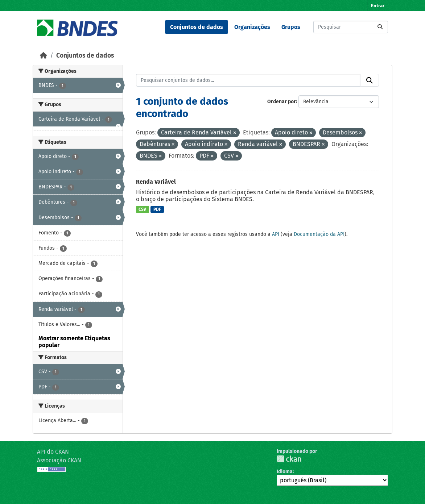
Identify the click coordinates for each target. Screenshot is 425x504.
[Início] (44, 56)
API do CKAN (53, 452)
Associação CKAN (59, 460)
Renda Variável (156, 182)
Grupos (291, 27)
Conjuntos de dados (197, 27)
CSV (142, 209)
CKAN (289, 459)
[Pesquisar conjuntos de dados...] (351, 27)
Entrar (378, 6)
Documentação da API (319, 234)
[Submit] (380, 27)
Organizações (252, 27)
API (276, 234)
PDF (157, 209)
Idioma (285, 472)
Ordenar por (282, 102)
